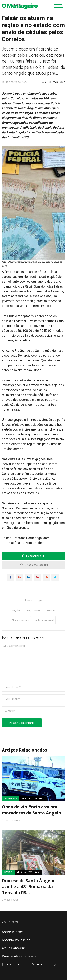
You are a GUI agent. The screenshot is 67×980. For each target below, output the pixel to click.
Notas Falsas (20, 609)
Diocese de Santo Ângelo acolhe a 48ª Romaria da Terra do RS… (28, 875)
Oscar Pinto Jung (43, 953)
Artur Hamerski (14, 937)
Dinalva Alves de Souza (19, 945)
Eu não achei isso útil (34, 565)
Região (15, 599)
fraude (50, 599)
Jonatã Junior (12, 953)
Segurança (33, 599)
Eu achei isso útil (34, 556)
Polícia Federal (44, 609)
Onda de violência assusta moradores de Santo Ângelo (32, 799)
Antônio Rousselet (16, 929)
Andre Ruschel (13, 921)
